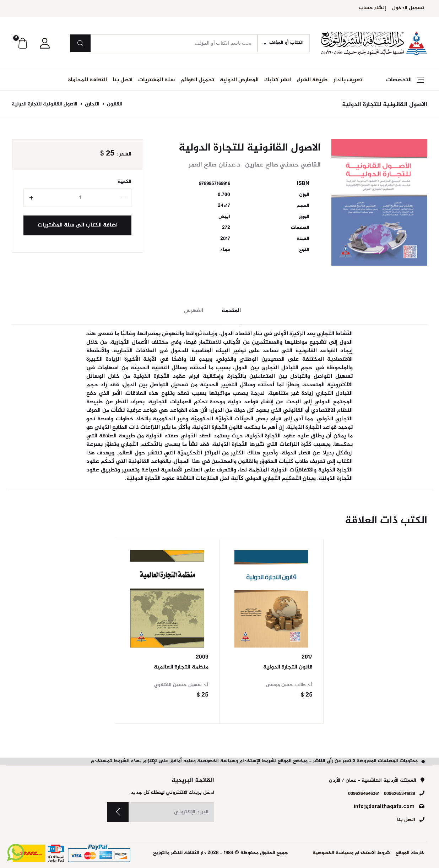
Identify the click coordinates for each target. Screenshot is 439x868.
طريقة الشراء (312, 80)
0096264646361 (364, 794)
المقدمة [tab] (231, 311)
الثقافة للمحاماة (88, 80)
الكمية (124, 182)
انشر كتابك (278, 80)
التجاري (91, 104)
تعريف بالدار (348, 80)
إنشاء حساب (373, 8)
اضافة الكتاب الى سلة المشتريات (78, 225)
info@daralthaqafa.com (384, 807)
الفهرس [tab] (194, 311)
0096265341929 (400, 794)
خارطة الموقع (410, 853)
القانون (114, 104)
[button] (45, 43)
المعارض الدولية (239, 80)
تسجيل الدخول (408, 8)
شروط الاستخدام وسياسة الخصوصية (351, 853)
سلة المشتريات (156, 80)
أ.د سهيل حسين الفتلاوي (181, 685)
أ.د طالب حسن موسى (289, 685)
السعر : (124, 155)
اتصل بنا (123, 80)
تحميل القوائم (197, 80)
